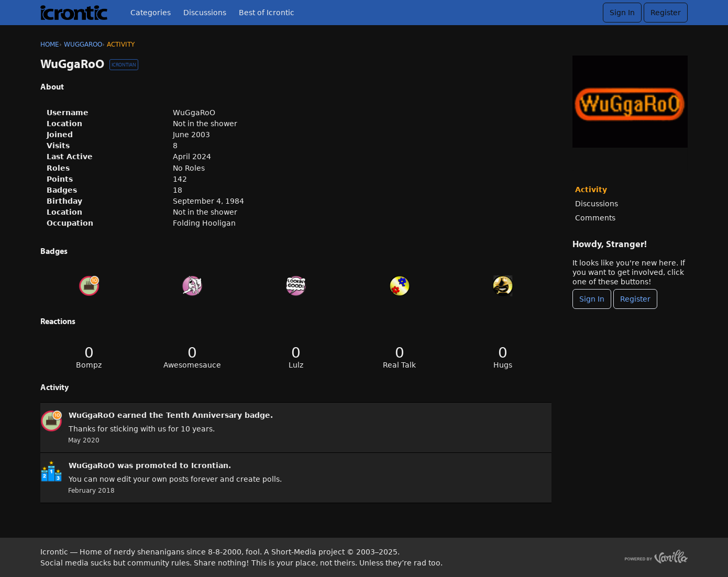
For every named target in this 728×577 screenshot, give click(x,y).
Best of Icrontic (267, 13)
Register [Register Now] (635, 299)
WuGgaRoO (92, 415)
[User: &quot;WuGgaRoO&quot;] (51, 421)
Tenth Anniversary (204, 415)
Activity (591, 190)
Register (666, 13)
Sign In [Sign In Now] (592, 299)
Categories (151, 13)
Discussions (205, 13)
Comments (595, 218)
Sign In (622, 13)
